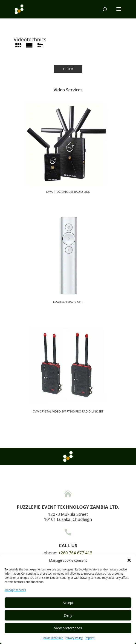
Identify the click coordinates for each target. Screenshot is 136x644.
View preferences (68, 628)
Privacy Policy (74, 638)
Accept (68, 602)
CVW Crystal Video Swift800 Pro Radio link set (68, 412)
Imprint (90, 638)
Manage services (15, 590)
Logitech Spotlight (68, 302)
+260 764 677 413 (75, 553)
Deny (68, 615)
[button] (129, 560)
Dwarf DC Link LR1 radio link (68, 192)
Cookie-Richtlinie (52, 638)
